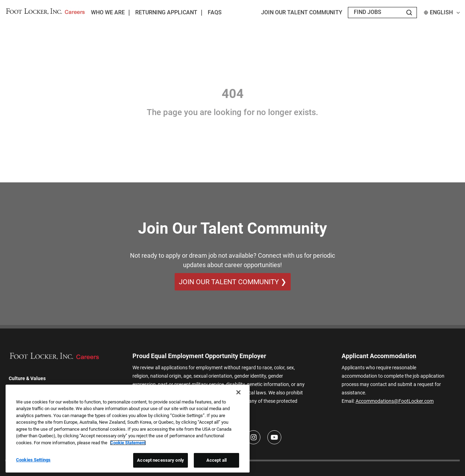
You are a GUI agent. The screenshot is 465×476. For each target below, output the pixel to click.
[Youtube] (274, 437)
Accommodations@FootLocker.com (395, 401)
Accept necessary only (161, 460)
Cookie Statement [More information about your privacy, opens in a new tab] (128, 443)
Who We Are (108, 12)
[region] (128, 429)
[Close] (238, 392)
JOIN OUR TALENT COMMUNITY (302, 12)
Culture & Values (27, 378)
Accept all (216, 460)
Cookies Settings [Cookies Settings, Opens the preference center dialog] (33, 460)
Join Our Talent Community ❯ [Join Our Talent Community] (233, 282)
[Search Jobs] (409, 13)
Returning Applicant (166, 12)
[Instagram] (253, 437)
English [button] (442, 12)
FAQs (215, 12)
